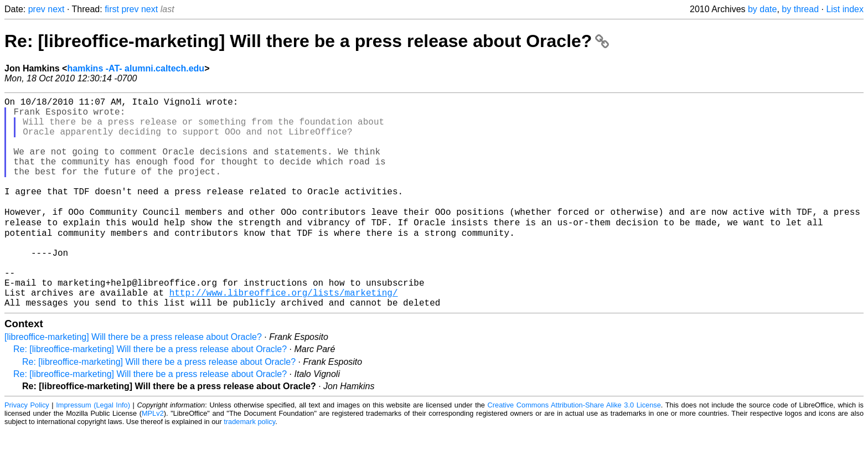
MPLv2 (153, 458)
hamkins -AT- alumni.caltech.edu (136, 68)
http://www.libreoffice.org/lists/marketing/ (284, 335)
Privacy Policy (27, 450)
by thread (800, 9)
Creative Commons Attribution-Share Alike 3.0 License (574, 450)
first (112, 9)
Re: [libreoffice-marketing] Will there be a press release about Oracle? (307, 41)
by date (762, 9)
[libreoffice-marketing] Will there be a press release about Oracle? (133, 382)
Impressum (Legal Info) (93, 450)
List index (845, 9)
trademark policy (249, 466)
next (56, 9)
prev (37, 9)
